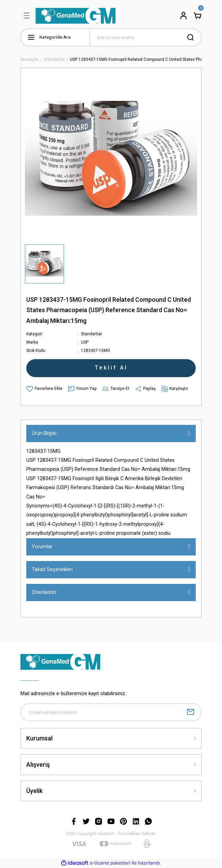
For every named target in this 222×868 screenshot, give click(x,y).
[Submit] (191, 712)
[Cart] (197, 16)
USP (85, 342)
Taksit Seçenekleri (52, 569)
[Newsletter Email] (111, 712)
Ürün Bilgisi (44, 433)
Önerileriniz (44, 592)
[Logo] (76, 16)
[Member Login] (184, 16)
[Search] (146, 37)
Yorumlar (42, 547)
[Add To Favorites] (44, 389)
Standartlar (91, 334)
